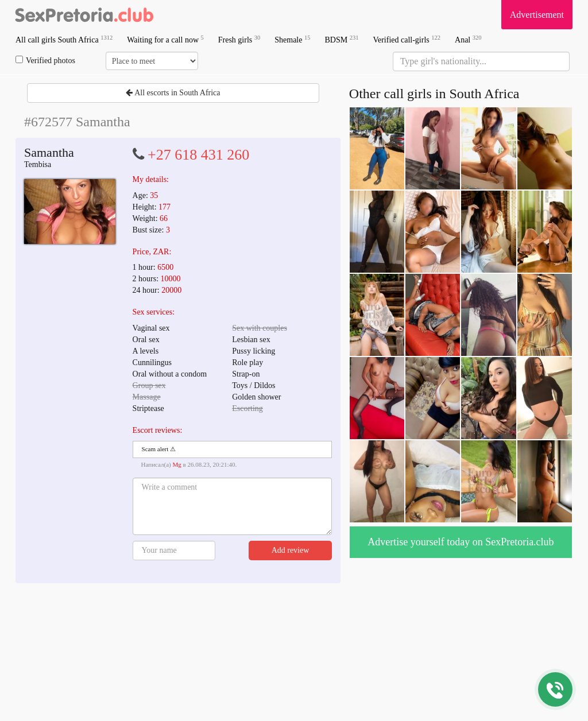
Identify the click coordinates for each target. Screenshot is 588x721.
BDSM (341, 39)
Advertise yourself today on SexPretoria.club (461, 542)
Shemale (292, 39)
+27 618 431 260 (198, 155)
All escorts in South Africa (173, 93)
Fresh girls (239, 39)
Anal (468, 39)
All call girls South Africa (64, 39)
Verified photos (45, 60)
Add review (291, 550)
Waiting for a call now (165, 39)
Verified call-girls (407, 39)
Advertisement (537, 15)
